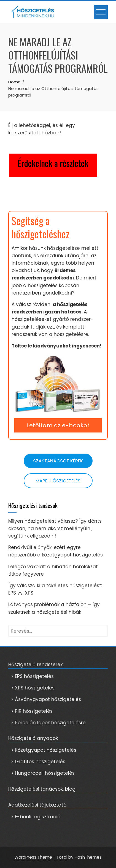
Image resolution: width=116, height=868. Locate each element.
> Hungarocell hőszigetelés (43, 773)
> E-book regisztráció (36, 817)
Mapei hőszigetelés (58, 481)
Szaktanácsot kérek (58, 461)
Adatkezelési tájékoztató (37, 805)
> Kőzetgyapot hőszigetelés (44, 750)
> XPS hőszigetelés (33, 688)
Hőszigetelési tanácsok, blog (42, 789)
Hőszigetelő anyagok (33, 738)
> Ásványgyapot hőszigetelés (46, 699)
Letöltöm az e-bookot (58, 425)
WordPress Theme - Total (41, 857)
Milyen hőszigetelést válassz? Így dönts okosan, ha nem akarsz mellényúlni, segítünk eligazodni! (55, 528)
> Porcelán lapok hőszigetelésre (48, 723)
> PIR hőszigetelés (32, 711)
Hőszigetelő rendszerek (35, 665)
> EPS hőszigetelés (32, 676)
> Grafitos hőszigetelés (38, 762)
